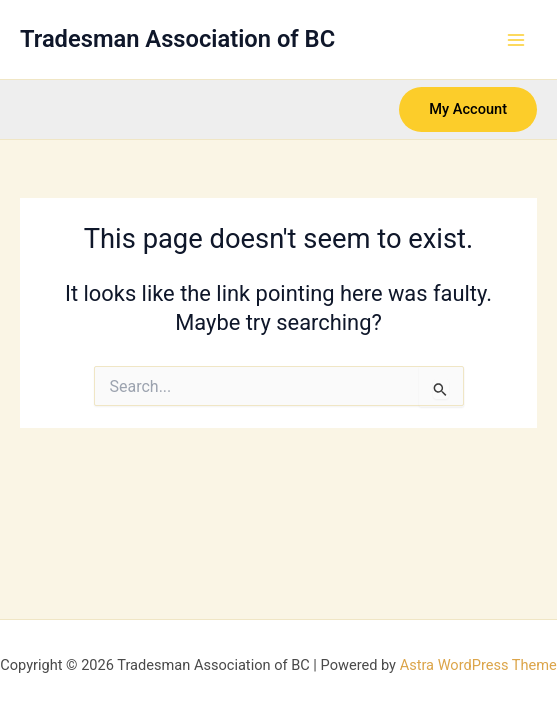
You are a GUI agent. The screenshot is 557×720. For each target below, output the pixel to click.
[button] (468, 109)
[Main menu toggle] (516, 40)
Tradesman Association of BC (177, 39)
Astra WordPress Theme (478, 665)
